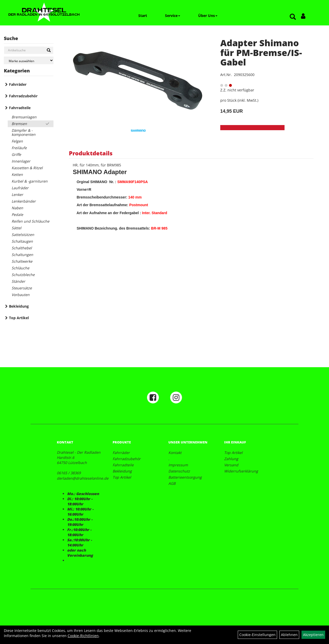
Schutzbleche (23, 275)
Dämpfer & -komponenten (24, 132)
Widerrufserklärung (241, 471)
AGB (172, 483)
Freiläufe (19, 148)
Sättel (16, 228)
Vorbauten (21, 295)
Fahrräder (18, 84)
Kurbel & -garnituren (30, 181)
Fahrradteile (20, 108)
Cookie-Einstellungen (257, 635)
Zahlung (231, 459)
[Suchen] (49, 50)
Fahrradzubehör (23, 96)
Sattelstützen (23, 235)
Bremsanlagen (24, 117)
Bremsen (19, 124)
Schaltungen (22, 255)
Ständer (18, 281)
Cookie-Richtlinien (83, 636)
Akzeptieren (313, 635)
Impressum (178, 465)
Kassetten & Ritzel (27, 168)
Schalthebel (22, 248)
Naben (17, 208)
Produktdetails (91, 153)
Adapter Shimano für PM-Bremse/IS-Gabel (261, 53)
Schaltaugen (22, 241)
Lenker (17, 195)
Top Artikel (19, 318)
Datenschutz (179, 471)
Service (173, 16)
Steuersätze (22, 288)
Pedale (17, 215)
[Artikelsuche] (293, 17)
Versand (231, 465)
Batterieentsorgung (185, 477)
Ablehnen (289, 635)
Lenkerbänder (24, 201)
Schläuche (20, 268)
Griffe (16, 154)
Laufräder (20, 188)
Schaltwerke (22, 261)
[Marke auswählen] (29, 60)
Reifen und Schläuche (30, 221)
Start (143, 16)
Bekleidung (19, 306)
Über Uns (208, 16)
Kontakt (175, 453)
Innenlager (21, 161)
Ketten (17, 174)
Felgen (17, 141)
